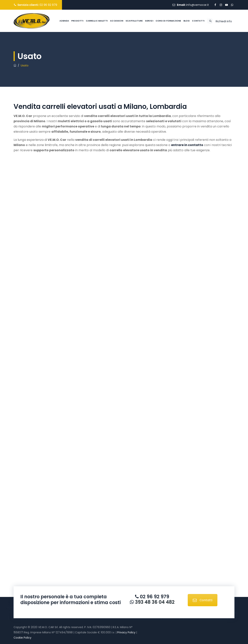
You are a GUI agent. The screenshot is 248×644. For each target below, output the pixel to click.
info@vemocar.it (198, 5)
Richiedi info (224, 44)
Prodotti (68, 43)
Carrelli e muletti (87, 43)
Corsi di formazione (159, 43)
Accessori (107, 43)
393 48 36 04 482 (154, 602)
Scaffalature (124, 43)
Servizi (139, 43)
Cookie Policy (22, 638)
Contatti (189, 43)
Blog (177, 43)
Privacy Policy (126, 632)
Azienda (55, 43)
